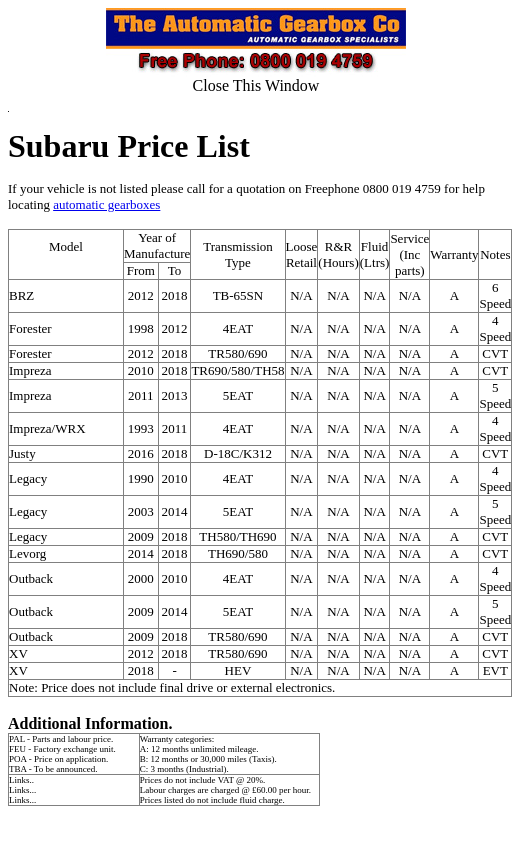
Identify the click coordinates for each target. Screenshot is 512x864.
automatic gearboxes (106, 204)
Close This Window (256, 85)
